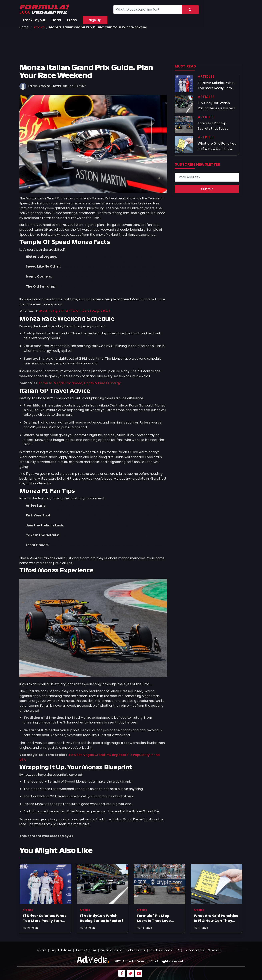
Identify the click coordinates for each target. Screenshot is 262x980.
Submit (207, 189)
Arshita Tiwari (50, 86)
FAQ (179, 950)
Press (72, 20)
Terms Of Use (86, 950)
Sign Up (95, 20)
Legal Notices (61, 950)
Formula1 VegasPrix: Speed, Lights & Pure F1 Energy (80, 383)
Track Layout (34, 20)
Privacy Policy (111, 950)
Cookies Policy (161, 950)
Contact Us (195, 950)
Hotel (56, 20)
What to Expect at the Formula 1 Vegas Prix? (74, 311)
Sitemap (215, 950)
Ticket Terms (136, 950)
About (42, 950)
